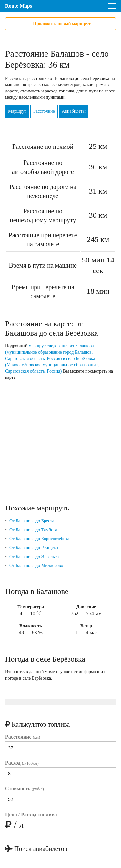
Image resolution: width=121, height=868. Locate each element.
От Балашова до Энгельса (34, 557)
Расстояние (44, 111)
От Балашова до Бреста (32, 521)
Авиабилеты (74, 111)
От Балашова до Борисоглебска (39, 539)
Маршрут (17, 111)
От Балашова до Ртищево (34, 548)
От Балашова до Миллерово (36, 565)
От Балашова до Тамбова (33, 530)
